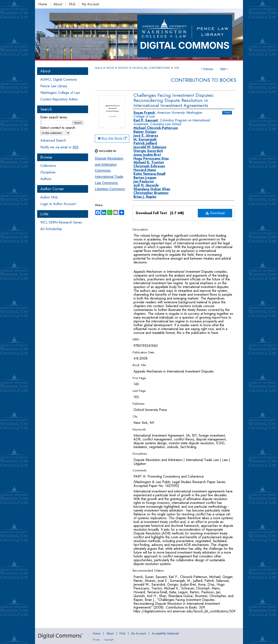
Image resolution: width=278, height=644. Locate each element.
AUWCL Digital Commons (59, 79)
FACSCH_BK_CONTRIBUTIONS (151, 68)
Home (98, 68)
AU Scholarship (51, 229)
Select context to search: (58, 128)
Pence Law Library (54, 86)
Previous (208, 69)
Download (215, 213)
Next (223, 69)
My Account (138, 633)
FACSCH (123, 68)
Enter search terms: (54, 117)
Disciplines (48, 172)
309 (177, 68)
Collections (48, 166)
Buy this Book (112, 139)
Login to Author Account (58, 204)
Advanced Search (53, 140)
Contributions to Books (204, 80)
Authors (46, 179)
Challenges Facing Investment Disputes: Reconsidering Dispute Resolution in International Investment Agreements (174, 100)
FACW (110, 68)
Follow (227, 112)
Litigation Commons (110, 189)
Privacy (96, 640)
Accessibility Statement (165, 633)
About (110, 633)
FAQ (122, 633)
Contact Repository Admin (59, 99)
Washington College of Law (60, 93)
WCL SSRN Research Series (61, 222)
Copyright (109, 640)
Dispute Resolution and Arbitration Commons (109, 165)
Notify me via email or (59, 147)
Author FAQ (49, 197)
